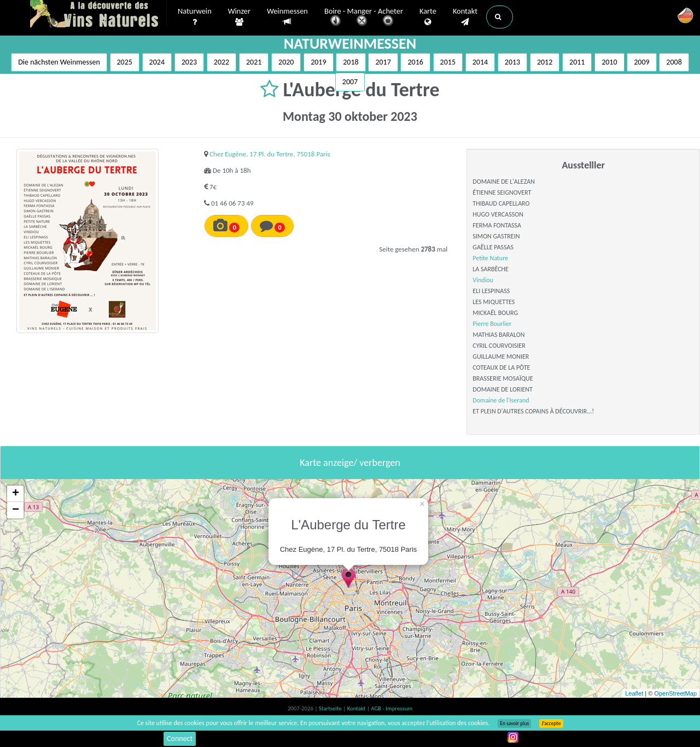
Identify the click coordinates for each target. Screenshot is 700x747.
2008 (674, 62)
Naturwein (195, 17)
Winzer (239, 17)
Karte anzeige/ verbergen (350, 463)
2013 (512, 62)
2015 (448, 62)
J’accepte (551, 723)
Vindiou (483, 280)
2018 (351, 62)
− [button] (16, 510)
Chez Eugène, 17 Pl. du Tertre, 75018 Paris (270, 154)
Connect (180, 739)
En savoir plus (514, 723)
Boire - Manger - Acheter (364, 18)
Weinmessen (287, 17)
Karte (428, 17)
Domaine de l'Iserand (501, 400)
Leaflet (634, 693)
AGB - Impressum (392, 708)
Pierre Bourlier (492, 324)
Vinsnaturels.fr (98, 15)
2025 (125, 62)
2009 (641, 62)
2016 (415, 62)
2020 (286, 62)
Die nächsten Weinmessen (59, 62)
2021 (254, 62)
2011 (577, 62)
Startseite (331, 708)
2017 (383, 62)
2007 (350, 82)
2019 (318, 62)
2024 (157, 62)
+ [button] (16, 494)
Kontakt (465, 17)
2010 (609, 62)
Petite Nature (490, 258)
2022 (221, 62)
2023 (189, 62)
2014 (480, 62)
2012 (545, 62)
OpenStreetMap (675, 693)
